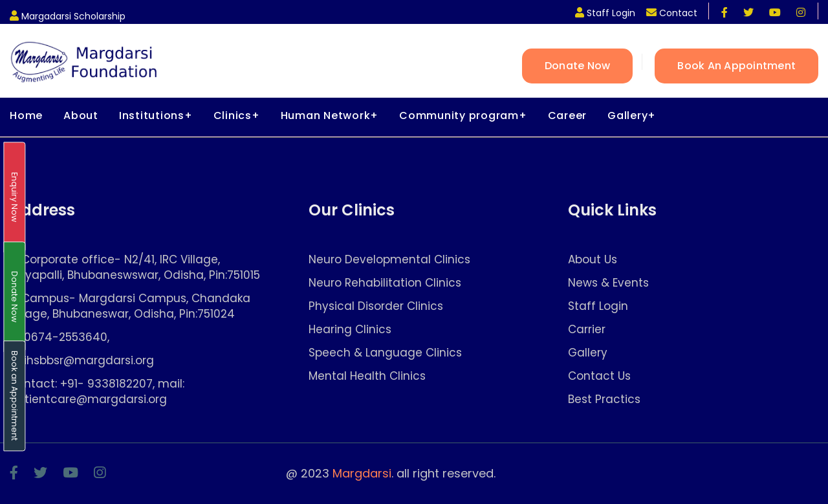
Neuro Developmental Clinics (389, 260)
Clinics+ (237, 115)
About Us (593, 260)
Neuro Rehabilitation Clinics (385, 283)
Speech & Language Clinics (385, 353)
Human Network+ (330, 115)
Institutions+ (156, 115)
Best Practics (604, 400)
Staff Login (598, 306)
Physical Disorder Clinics (376, 306)
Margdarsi (362, 473)
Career (568, 115)
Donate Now (578, 66)
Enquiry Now (15, 198)
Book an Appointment (736, 66)
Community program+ (463, 115)
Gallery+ (632, 115)
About (81, 115)
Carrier (587, 330)
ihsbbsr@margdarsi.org (89, 361)
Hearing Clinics (350, 330)
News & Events (608, 283)
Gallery (588, 353)
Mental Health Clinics (367, 376)
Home (26, 115)
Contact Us (599, 376)
